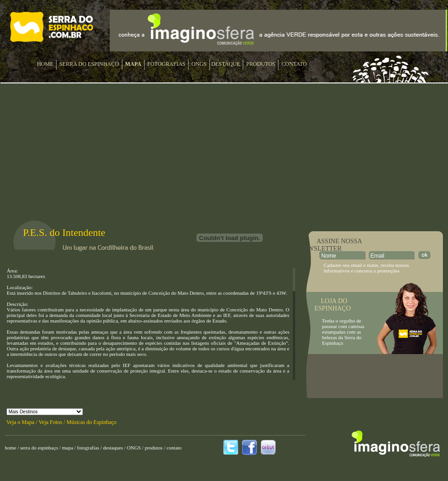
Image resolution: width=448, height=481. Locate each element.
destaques (113, 448)
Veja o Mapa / (23, 422)
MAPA (133, 64)
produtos (154, 448)
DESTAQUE (226, 64)
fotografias (88, 448)
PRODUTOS (261, 64)
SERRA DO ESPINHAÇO (89, 64)
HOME (45, 64)
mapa (68, 448)
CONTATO (294, 64)
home (11, 448)
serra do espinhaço (39, 448)
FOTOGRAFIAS (166, 64)
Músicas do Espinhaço (92, 422)
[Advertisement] (375, 376)
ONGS (199, 64)
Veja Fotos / (52, 422)
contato (174, 448)
